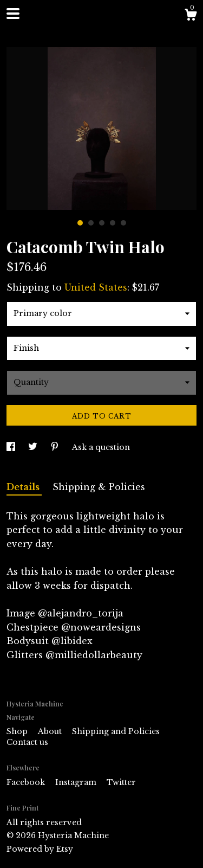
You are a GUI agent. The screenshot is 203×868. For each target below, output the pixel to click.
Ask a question (101, 447)
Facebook (27, 782)
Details (24, 487)
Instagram (77, 782)
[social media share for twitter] (34, 447)
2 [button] (91, 223)
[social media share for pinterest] (56, 447)
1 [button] (80, 223)
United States (96, 287)
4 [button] (113, 223)
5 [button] (123, 223)
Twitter (121, 782)
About (51, 731)
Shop (18, 731)
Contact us (27, 742)
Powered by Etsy (40, 849)
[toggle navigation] (13, 14)
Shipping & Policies (99, 487)
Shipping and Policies (116, 731)
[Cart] (191, 16)
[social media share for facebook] (12, 447)
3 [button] (102, 223)
